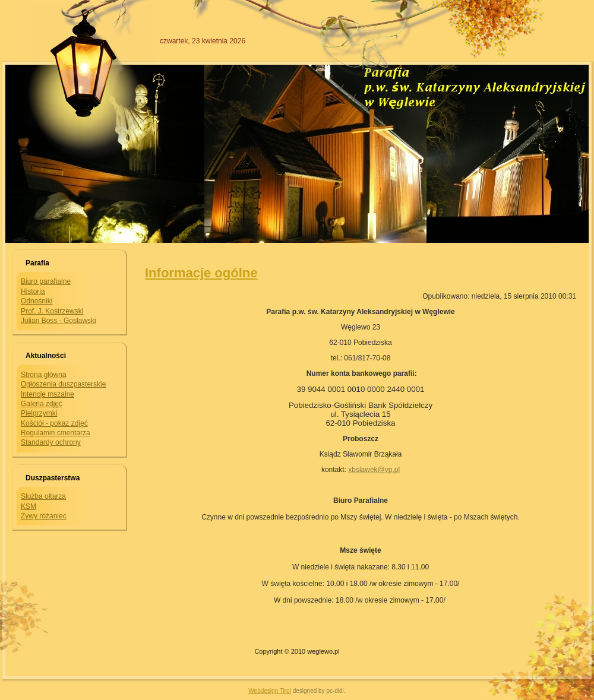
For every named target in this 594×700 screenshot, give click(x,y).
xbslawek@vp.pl (374, 470)
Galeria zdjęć (42, 404)
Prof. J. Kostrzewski (52, 311)
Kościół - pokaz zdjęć (54, 423)
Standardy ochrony (51, 442)
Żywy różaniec (44, 516)
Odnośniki (37, 301)
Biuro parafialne (46, 281)
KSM (29, 506)
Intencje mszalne (48, 394)
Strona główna (44, 375)
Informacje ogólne (201, 273)
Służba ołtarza (43, 496)
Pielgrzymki (39, 413)
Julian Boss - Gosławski (59, 321)
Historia (33, 292)
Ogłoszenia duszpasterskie (63, 384)
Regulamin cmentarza (56, 433)
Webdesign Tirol (270, 691)
